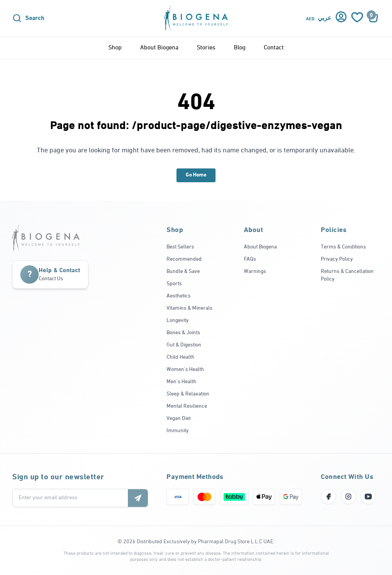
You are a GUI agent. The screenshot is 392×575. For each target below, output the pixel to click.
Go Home (196, 175)
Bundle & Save (183, 272)
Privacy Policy (337, 259)
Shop (115, 48)
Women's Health (185, 370)
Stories (206, 48)
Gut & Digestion (184, 345)
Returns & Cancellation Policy (347, 275)
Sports (174, 284)
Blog (240, 48)
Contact (274, 48)
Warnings (255, 272)
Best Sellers (180, 247)
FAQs (250, 259)
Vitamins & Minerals (189, 308)
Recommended (184, 259)
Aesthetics (179, 296)
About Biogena (159, 48)
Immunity (178, 431)
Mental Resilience (187, 406)
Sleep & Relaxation (188, 394)
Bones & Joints (183, 333)
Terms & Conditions (343, 247)
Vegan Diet (179, 419)
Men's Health (181, 382)
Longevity (178, 321)
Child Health (180, 357)
